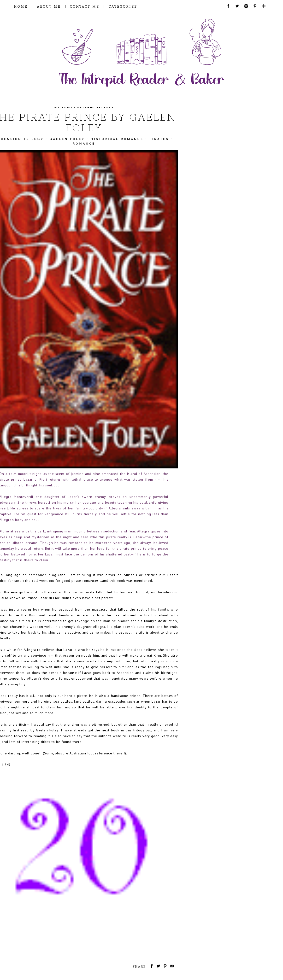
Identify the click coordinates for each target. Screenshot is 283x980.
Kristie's (151, 575)
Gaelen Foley (67, 139)
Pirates (159, 139)
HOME (21, 7)
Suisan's (131, 575)
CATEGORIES (123, 7)
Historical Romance (117, 139)
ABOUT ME (49, 7)
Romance (84, 144)
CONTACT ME (85, 7)
